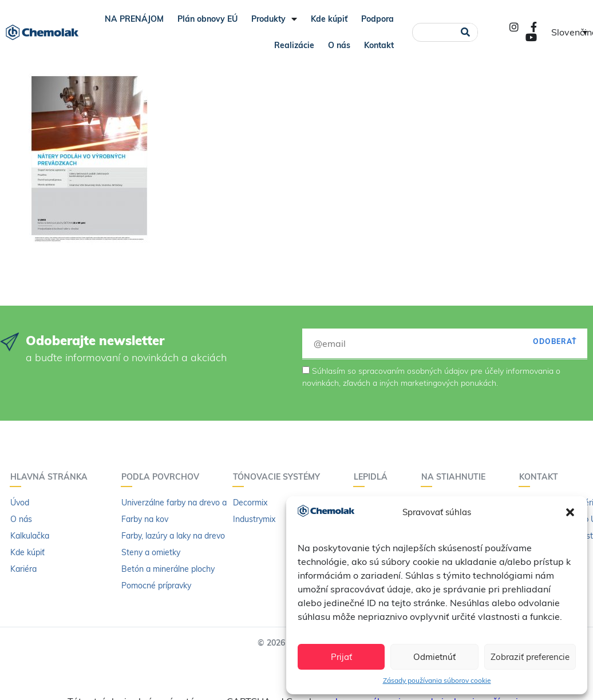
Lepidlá (373, 477)
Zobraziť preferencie (530, 657)
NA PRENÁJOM (134, 19)
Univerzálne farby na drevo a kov (181, 503)
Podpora (377, 19)
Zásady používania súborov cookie (437, 680)
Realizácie (294, 45)
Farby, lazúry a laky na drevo (173, 536)
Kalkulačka (30, 536)
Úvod (20, 503)
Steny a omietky (151, 552)
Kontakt (379, 45)
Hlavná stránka (52, 477)
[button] (570, 512)
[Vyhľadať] (465, 32)
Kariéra (23, 569)
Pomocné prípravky (156, 586)
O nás (339, 45)
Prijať (341, 657)
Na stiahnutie (456, 477)
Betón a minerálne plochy (168, 569)
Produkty (274, 19)
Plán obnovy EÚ (207, 19)
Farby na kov (145, 519)
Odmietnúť (434, 657)
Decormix (250, 503)
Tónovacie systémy (279, 477)
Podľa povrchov (163, 477)
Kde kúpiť (329, 19)
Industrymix (254, 519)
